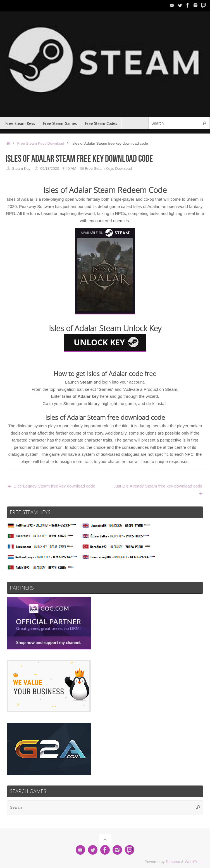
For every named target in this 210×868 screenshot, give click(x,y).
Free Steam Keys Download (41, 143)
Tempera (173, 862)
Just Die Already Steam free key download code (158, 490)
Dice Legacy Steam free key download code (51, 486)
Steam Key (21, 168)
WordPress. (195, 862)
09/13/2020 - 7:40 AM (58, 168)
